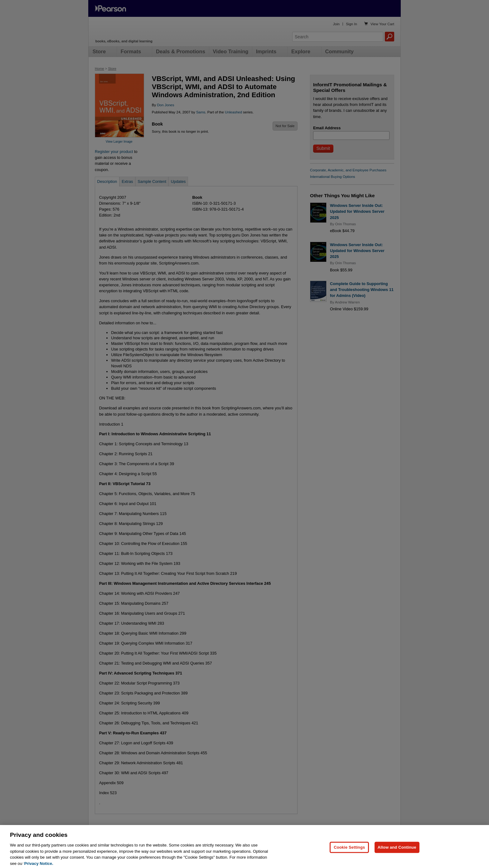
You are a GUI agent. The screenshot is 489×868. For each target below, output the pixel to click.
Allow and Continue (397, 853)
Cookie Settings (349, 853)
